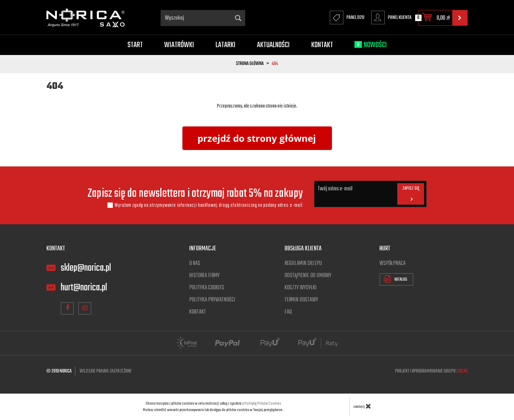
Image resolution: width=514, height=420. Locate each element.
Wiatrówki (179, 45)
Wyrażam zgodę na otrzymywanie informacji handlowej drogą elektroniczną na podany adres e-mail (209, 205)
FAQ (288, 312)
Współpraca (392, 264)
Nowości (371, 45)
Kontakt (322, 45)
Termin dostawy (301, 300)
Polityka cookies (207, 288)
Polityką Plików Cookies (263, 404)
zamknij (362, 406)
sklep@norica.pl (86, 268)
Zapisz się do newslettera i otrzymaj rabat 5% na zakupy (195, 194)
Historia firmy (204, 276)
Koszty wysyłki (301, 288)
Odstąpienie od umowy (308, 276)
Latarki (226, 45)
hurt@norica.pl (84, 288)
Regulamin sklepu (303, 264)
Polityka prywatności (212, 300)
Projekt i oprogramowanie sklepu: (431, 371)
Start (135, 45)
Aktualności (273, 45)
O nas (195, 264)
